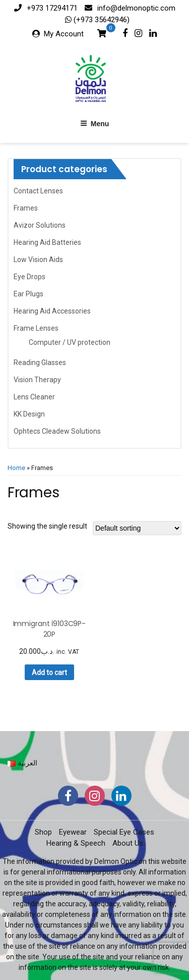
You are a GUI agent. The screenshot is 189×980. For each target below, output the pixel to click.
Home (16, 468)
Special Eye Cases (124, 832)
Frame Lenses (36, 328)
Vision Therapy (37, 380)
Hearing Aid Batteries (47, 242)
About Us (128, 843)
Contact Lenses (38, 191)
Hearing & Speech (76, 843)
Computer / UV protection (70, 342)
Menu (95, 124)
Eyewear (73, 832)
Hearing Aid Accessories (52, 311)
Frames (26, 208)
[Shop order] (137, 528)
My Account (64, 34)
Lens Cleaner (34, 397)
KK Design (29, 414)
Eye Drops (29, 277)
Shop (43, 832)
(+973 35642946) (101, 20)
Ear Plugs (28, 294)
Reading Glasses (40, 363)
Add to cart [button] (49, 673)
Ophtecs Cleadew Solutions (57, 431)
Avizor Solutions (40, 225)
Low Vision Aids (38, 260)
